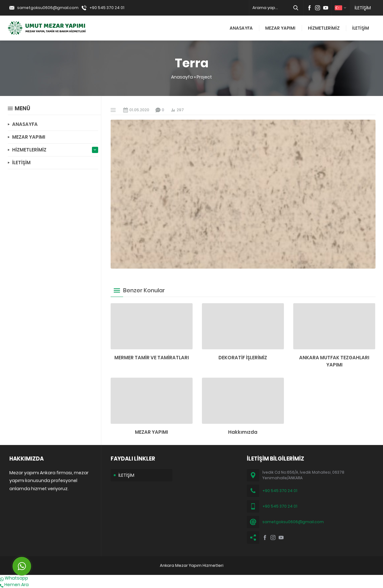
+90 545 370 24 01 (107, 8)
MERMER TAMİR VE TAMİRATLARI (152, 358)
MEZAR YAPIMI (151, 432)
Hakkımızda (243, 432)
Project (204, 77)
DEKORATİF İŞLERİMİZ (243, 358)
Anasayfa (182, 77)
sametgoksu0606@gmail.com (48, 8)
